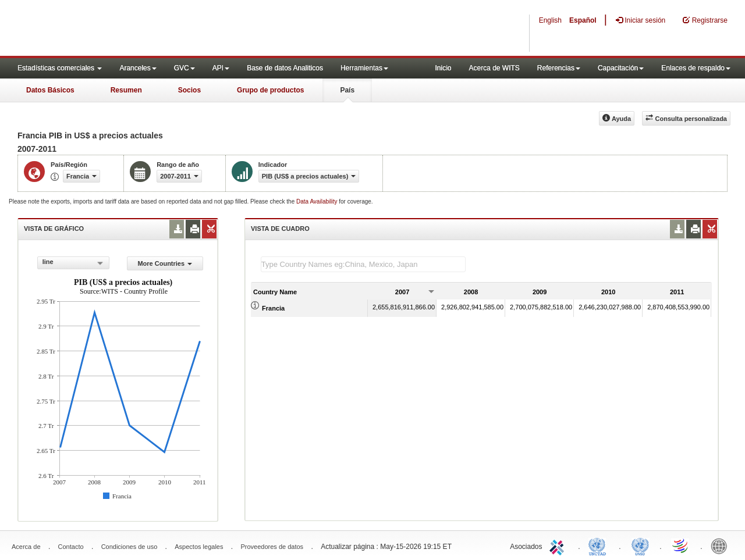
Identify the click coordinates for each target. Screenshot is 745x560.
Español (583, 20)
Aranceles (138, 68)
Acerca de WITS (494, 68)
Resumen (126, 90)
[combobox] (73, 263)
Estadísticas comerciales (60, 68)
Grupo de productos (270, 90)
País (347, 90)
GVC (185, 68)
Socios (189, 90)
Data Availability (317, 201)
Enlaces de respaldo (696, 68)
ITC (559, 545)
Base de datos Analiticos (285, 68)
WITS (116, 29)
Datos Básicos (50, 90)
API (221, 68)
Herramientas (364, 68)
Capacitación (621, 68)
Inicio (443, 68)
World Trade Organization (681, 545)
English (550, 20)
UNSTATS (640, 545)
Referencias (559, 68)
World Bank (722, 545)
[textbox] (363, 264)
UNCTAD (599, 545)
